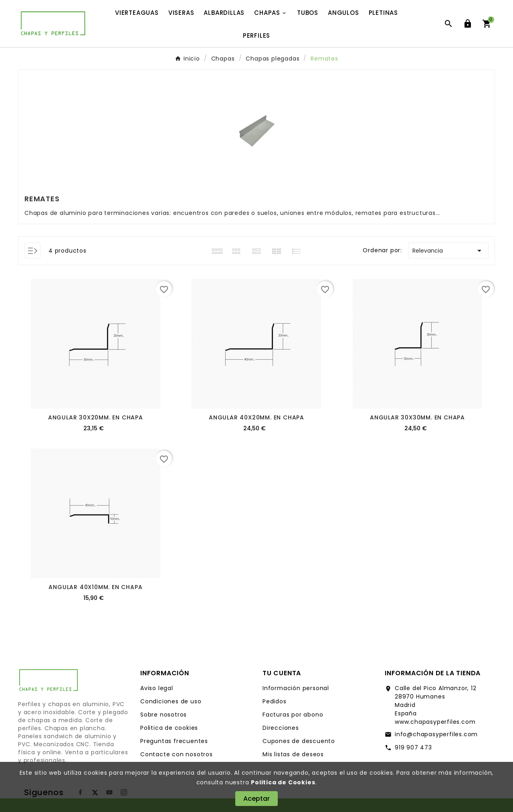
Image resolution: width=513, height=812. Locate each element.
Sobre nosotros (164, 715)
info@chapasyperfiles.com (436, 734)
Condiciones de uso (171, 701)
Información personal (296, 688)
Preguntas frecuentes (174, 741)
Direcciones (281, 728)
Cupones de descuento (299, 741)
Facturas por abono (293, 715)
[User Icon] (468, 24)
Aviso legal (157, 688)
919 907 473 (413, 747)
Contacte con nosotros (177, 754)
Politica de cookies (169, 728)
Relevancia (448, 251)
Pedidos (275, 701)
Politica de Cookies (283, 782)
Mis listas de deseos (293, 754)
